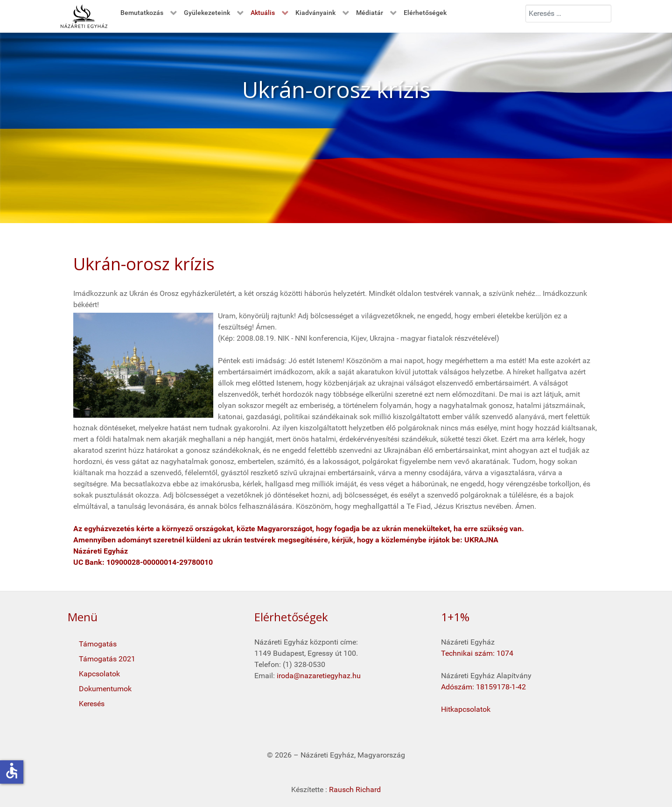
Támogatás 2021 (107, 659)
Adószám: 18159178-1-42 (483, 687)
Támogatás (98, 644)
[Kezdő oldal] (84, 16)
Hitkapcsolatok (466, 709)
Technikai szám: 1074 (477, 653)
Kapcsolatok (99, 674)
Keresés (92, 704)
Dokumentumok (105, 689)
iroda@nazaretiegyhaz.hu (319, 676)
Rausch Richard (355, 789)
